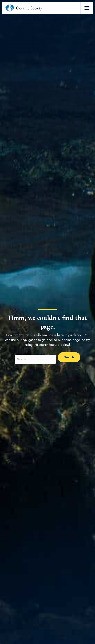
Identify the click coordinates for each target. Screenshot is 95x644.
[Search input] (35, 359)
